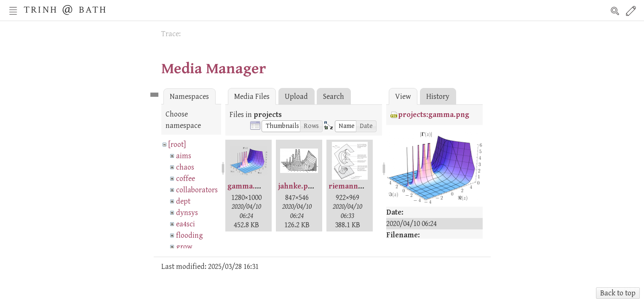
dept (183, 201)
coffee (186, 179)
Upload (296, 97)
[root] (177, 145)
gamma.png (248, 186)
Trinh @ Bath (65, 9)
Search (615, 11)
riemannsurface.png (364, 186)
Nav (13, 11)
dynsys (187, 213)
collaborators (197, 190)
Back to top (618, 293)
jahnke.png (297, 186)
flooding (190, 235)
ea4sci (186, 224)
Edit (631, 11)
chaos (185, 167)
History (438, 97)
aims (184, 156)
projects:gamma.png (434, 115)
